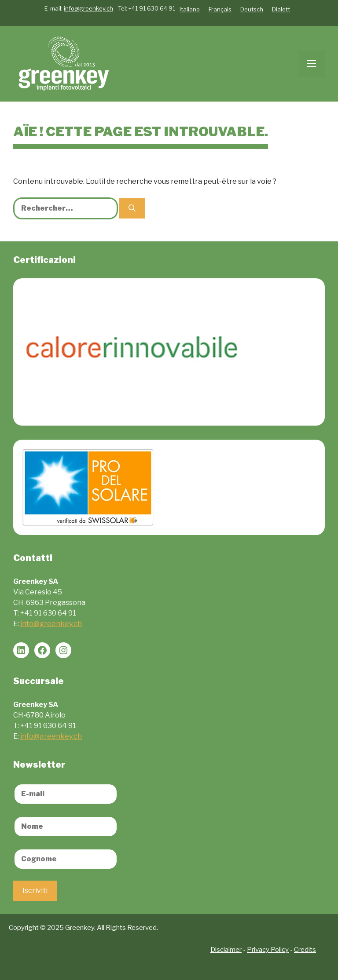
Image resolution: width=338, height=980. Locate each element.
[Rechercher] (132, 208)
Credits (305, 950)
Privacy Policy (268, 950)
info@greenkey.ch (88, 8)
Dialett (281, 9)
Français (220, 9)
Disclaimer (226, 950)
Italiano (190, 9)
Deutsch (252, 9)
